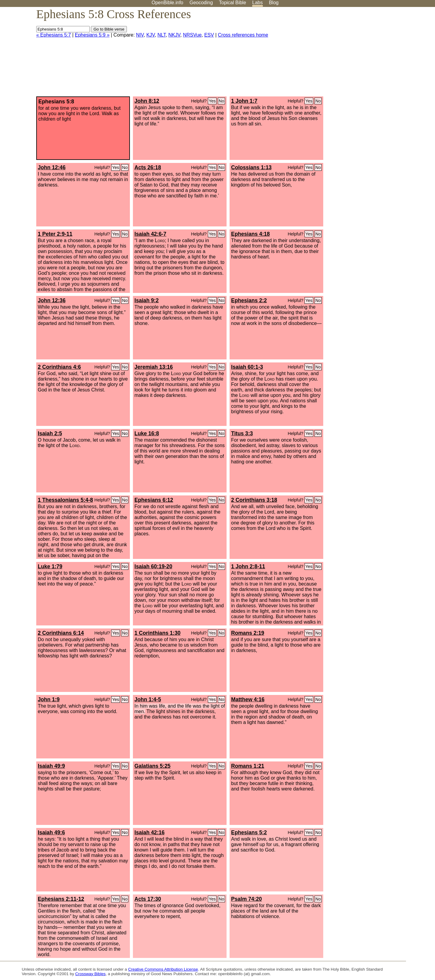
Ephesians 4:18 (250, 234)
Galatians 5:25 (152, 766)
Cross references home (243, 35)
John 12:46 (52, 167)
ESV (209, 35)
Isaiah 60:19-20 (153, 566)
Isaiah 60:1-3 (247, 367)
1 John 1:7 (244, 101)
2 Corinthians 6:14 (61, 633)
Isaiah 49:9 (51, 766)
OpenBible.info (168, 3)
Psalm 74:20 (246, 899)
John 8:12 (147, 101)
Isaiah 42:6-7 (150, 234)
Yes (212, 101)
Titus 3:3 (242, 433)
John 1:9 (49, 699)
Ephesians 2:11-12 (61, 899)
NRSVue (192, 35)
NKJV (174, 35)
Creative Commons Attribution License (163, 969)
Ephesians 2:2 (249, 300)
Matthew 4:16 (248, 699)
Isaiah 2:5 (50, 433)
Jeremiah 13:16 (154, 367)
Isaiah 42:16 (150, 832)
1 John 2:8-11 (248, 566)
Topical (233, 3)
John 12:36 (52, 300)
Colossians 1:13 (251, 167)
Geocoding (201, 3)
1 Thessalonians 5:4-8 (65, 500)
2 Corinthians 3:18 (254, 500)
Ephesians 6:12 (154, 500)
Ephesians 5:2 (249, 832)
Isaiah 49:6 (51, 832)
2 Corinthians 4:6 (59, 367)
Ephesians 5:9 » (92, 35)
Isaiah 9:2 (147, 300)
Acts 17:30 (148, 899)
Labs (258, 3)
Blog (274, 3)
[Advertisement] (374, 54)
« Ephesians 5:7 (54, 35)
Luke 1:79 (50, 566)
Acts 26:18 (148, 167)
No (221, 101)
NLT (161, 35)
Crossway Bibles (90, 974)
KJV (150, 35)
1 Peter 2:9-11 (55, 234)
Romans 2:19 (248, 633)
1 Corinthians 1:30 (158, 633)
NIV (140, 35)
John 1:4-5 (148, 699)
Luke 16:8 (147, 433)
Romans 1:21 (248, 766)
